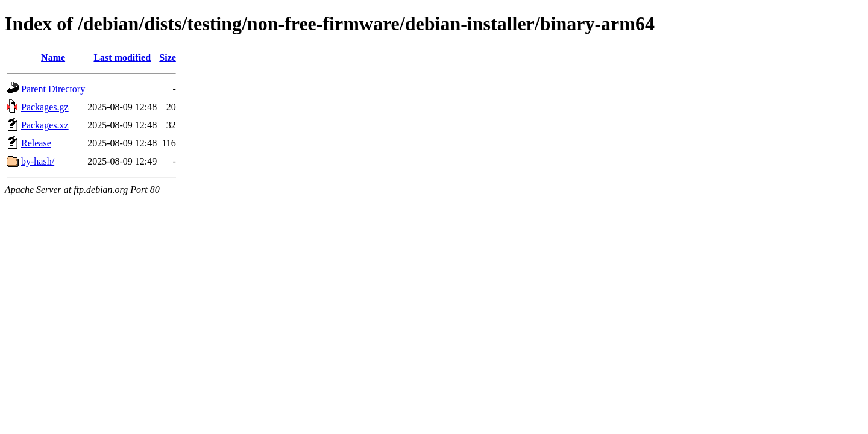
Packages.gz (45, 107)
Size (168, 58)
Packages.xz (45, 125)
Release (36, 143)
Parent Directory (53, 89)
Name (53, 58)
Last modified (122, 58)
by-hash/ (38, 161)
